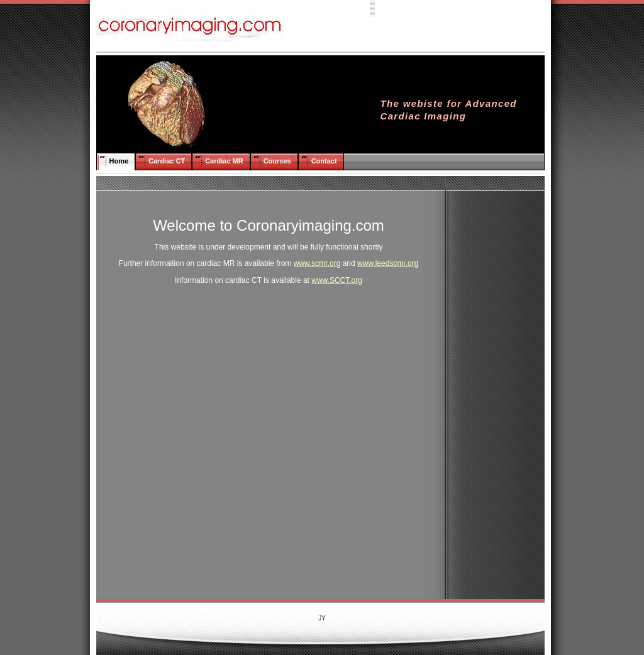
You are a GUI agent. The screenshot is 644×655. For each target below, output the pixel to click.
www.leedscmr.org (388, 263)
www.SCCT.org (337, 280)
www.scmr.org (317, 263)
